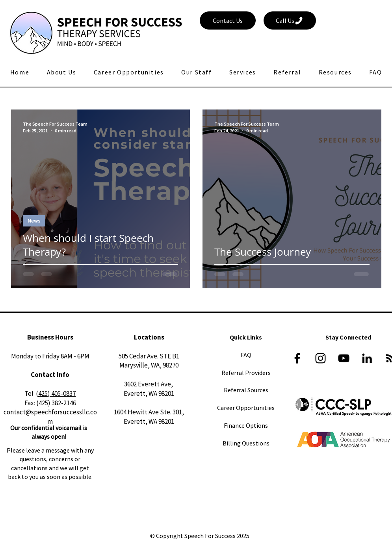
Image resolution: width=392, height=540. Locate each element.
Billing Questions (246, 443)
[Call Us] (290, 20)
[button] (197, 72)
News (34, 221)
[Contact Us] (228, 20)
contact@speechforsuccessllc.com (50, 417)
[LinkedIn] (367, 358)
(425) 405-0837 (56, 393)
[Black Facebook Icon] (297, 358)
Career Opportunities (246, 408)
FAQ (246, 355)
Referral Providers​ (246, 373)
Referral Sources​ (246, 390)
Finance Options (246, 425)
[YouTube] (344, 358)
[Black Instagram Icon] (320, 358)
